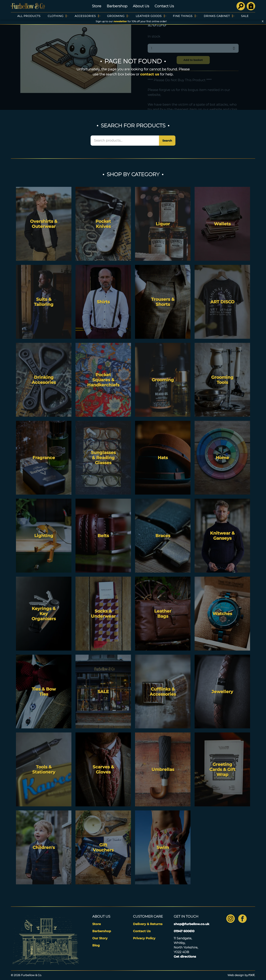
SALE (245, 16)
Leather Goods (149, 16)
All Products (29, 16)
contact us (150, 74)
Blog (96, 945)
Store (97, 6)
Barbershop (117, 6)
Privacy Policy (144, 938)
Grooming (116, 16)
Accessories (85, 16)
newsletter (120, 21)
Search (167, 141)
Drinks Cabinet (217, 16)
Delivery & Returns (148, 924)
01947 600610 (184, 931)
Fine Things (183, 16)
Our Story (100, 938)
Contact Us (164, 6)
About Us (141, 6)
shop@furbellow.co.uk (192, 924)
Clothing (56, 16)
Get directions (185, 957)
